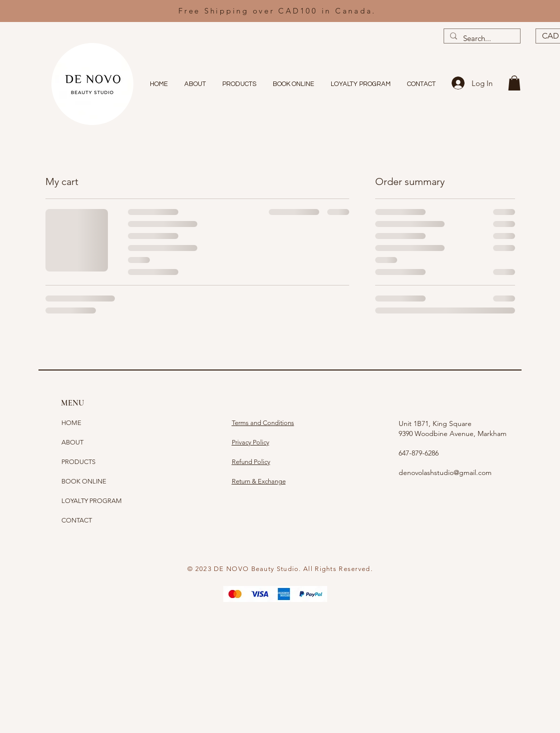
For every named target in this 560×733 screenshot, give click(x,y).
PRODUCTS (78, 462)
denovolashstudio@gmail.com (445, 472)
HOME (71, 423)
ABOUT (72, 442)
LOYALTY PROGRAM (92, 501)
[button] (514, 83)
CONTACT (77, 520)
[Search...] (481, 38)
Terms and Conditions (263, 423)
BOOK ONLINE (84, 481)
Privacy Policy (251, 442)
